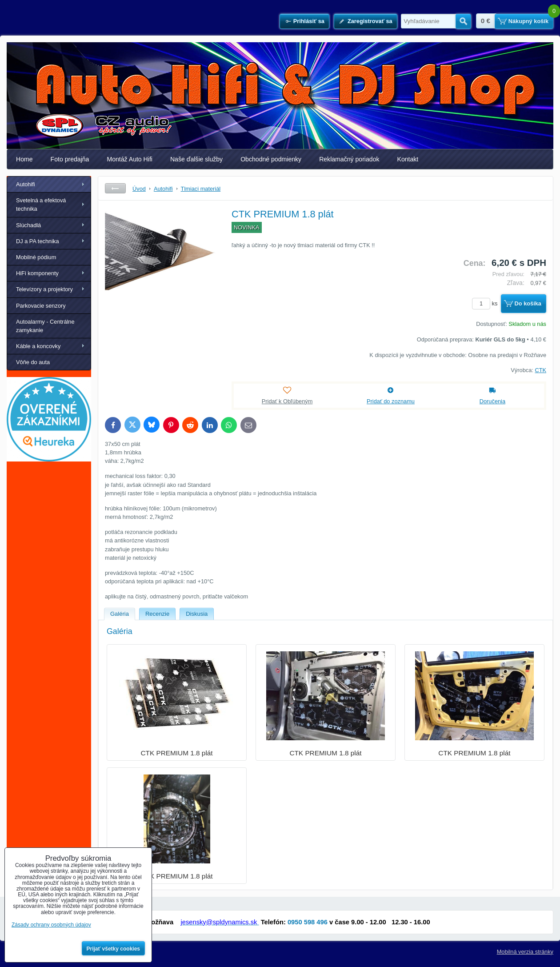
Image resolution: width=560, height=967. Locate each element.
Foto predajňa (70, 159)
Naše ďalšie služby (196, 159)
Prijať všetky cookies (114, 949)
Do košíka (528, 303)
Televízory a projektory (44, 289)
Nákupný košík (528, 21)
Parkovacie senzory (41, 306)
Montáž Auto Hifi (130, 159)
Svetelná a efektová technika (41, 205)
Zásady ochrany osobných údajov (51, 925)
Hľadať (463, 21)
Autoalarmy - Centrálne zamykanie (45, 326)
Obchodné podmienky (271, 159)
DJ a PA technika (38, 241)
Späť (115, 188)
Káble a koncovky (38, 346)
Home (24, 159)
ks (486, 303)
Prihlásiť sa (309, 21)
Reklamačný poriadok (349, 159)
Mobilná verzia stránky (525, 952)
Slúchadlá (28, 225)
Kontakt (408, 159)
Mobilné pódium (36, 257)
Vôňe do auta (33, 362)
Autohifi (26, 184)
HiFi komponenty (37, 273)
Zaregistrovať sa (370, 21)
